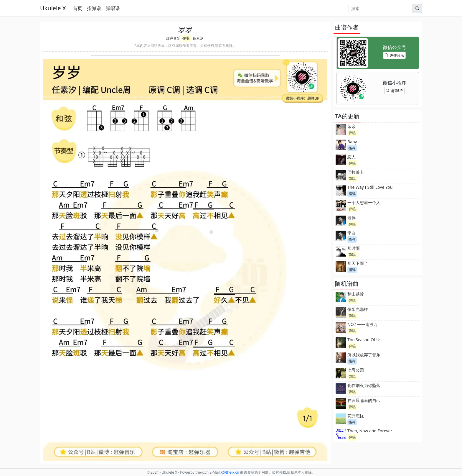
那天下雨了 (358, 263)
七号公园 (356, 370)
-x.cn (230, 472)
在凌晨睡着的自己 (364, 400)
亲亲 (352, 126)
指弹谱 (94, 8)
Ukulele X (53, 8)
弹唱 (186, 38)
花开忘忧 (356, 416)
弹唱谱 (113, 8)
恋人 (352, 157)
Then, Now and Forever (370, 431)
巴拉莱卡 (356, 172)
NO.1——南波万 (363, 324)
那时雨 (354, 248)
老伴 (352, 218)
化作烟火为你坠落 (364, 385)
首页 (77, 8)
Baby (352, 142)
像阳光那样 (358, 309)
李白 (352, 233)
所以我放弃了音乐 (364, 355)
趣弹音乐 (173, 38)
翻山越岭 (356, 294)
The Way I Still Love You (370, 187)
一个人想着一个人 (364, 202)
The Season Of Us (364, 340)
